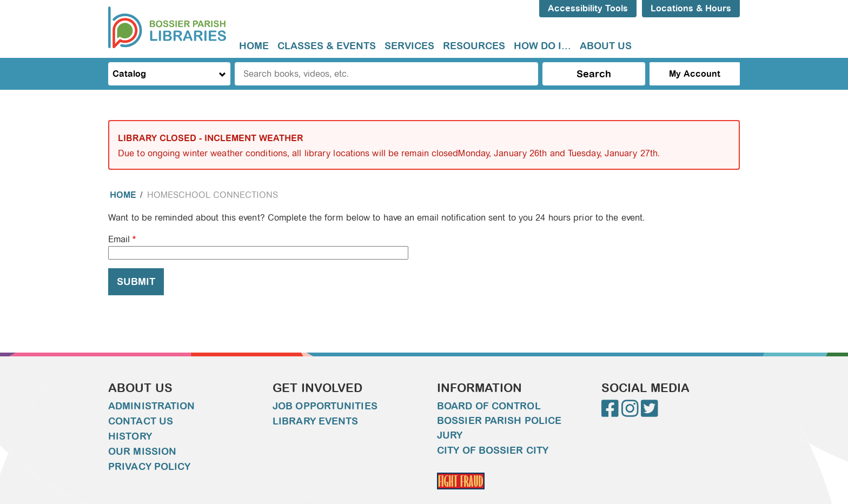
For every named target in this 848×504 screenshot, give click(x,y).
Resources (474, 46)
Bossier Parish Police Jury (499, 428)
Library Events (315, 421)
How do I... (542, 46)
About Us (606, 46)
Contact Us (141, 421)
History (130, 436)
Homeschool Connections (213, 195)
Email (119, 239)
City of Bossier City (493, 450)
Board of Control (489, 406)
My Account (695, 74)
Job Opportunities (325, 406)
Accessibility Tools (588, 8)
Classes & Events (327, 46)
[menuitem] (254, 46)
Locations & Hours (691, 8)
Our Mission (142, 452)
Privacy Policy (149, 467)
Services (409, 46)
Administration (151, 406)
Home (254, 46)
